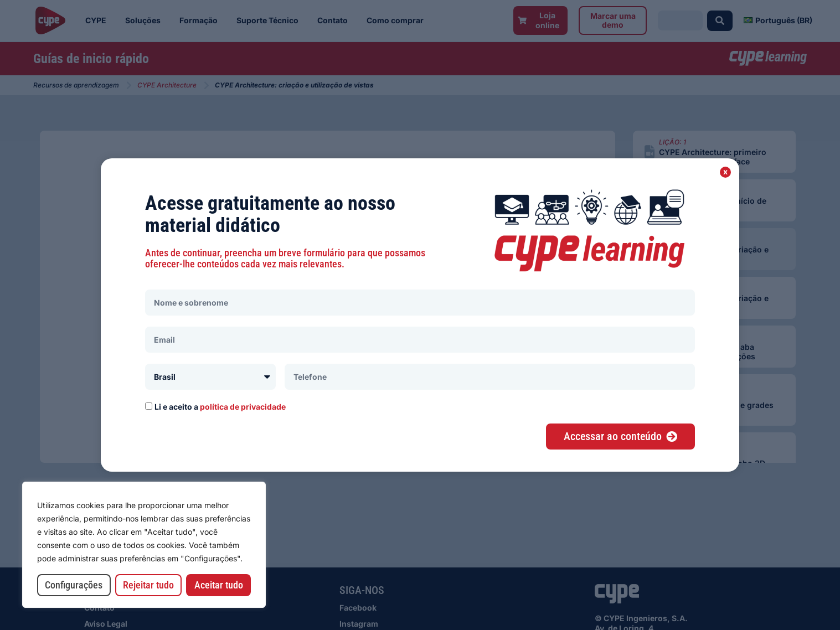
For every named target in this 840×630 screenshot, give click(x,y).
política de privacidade (243, 407)
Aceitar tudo (219, 585)
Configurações (74, 585)
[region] (144, 545)
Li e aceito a (220, 407)
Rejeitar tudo (148, 585)
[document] (420, 315)
